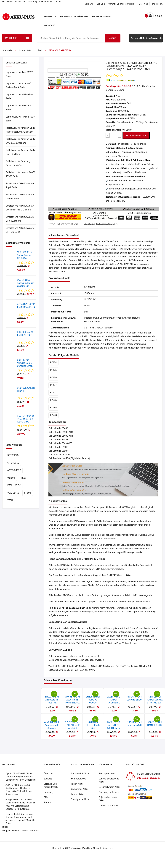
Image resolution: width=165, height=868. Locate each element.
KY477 (53, 393)
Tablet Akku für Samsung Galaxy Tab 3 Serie (18, 163)
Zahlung (101, 4)
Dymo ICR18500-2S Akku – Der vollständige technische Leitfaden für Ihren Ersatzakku (21, 777)
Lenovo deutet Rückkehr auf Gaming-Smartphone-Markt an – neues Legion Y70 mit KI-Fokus (20, 819)
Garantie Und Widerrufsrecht (122, 4)
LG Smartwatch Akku (109, 787)
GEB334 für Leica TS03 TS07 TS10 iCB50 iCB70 (26, 419)
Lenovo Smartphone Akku (109, 780)
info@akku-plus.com (148, 778)
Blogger (6, 831)
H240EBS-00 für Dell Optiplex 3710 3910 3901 (155, 700)
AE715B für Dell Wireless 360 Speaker (52, 725)
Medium (15, 831)
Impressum (157, 4)
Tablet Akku (77, 784)
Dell (40, 51)
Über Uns (89, 4)
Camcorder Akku (79, 789)
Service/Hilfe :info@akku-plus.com (147, 38)
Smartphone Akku (80, 799)
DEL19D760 (121, 100)
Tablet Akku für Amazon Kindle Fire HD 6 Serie (21, 152)
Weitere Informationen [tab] (101, 224)
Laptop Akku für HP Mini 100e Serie (20, 119)
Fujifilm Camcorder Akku (108, 799)
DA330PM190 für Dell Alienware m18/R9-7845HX (113, 703)
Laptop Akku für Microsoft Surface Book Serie (18, 85)
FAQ (46, 797)
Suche (113, 38)
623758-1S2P (14, 470)
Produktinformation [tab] (63, 224)
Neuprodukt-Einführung (74, 17)
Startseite (50, 17)
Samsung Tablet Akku (109, 792)
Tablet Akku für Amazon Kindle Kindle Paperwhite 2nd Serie (21, 130)
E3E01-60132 (14, 485)
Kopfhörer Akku (79, 779)
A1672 (23, 478)
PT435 (53, 370)
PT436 (53, 378)
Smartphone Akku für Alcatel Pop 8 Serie (20, 186)
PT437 (53, 385)
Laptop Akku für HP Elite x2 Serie (19, 108)
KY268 (53, 415)
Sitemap (48, 803)
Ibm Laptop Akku (107, 774)
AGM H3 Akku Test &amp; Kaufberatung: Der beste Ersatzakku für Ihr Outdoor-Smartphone (19, 790)
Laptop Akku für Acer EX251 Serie (19, 74)
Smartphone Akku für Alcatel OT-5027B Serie (20, 219)
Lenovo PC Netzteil (108, 806)
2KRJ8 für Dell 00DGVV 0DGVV (93, 700)
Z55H (10, 500)
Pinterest (34, 831)
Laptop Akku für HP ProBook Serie (20, 97)
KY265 (53, 400)
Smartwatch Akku (80, 774)
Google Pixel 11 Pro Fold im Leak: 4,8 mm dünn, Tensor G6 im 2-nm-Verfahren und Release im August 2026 (20, 804)
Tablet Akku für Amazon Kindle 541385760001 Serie (21, 141)
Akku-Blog (49, 25)
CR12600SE (13, 463)
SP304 (28, 493)
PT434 (53, 363)
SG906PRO (13, 455)
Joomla (24, 831)
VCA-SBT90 (13, 493)
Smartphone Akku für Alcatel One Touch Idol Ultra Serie (20, 208)
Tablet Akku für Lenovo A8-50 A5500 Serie (21, 174)
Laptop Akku (25, 51)
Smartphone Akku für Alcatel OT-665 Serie (20, 197)
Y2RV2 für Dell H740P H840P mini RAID (72, 725)
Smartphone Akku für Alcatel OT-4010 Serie (20, 230)
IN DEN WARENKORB (136, 136)
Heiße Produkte (101, 17)
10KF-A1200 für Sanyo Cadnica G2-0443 (25, 255)
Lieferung (144, 4)
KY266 (53, 408)
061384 (11, 478)
